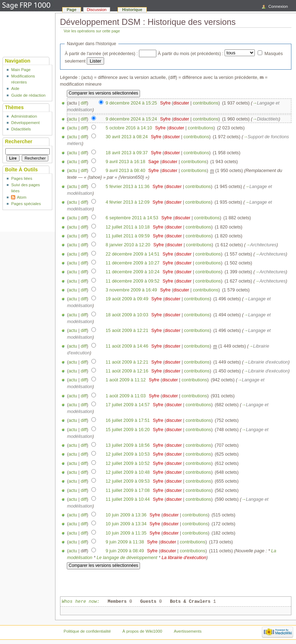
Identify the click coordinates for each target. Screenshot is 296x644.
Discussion (96, 10)
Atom (21, 197)
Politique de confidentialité (87, 631)
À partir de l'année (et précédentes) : (101, 54)
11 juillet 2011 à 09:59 (128, 236)
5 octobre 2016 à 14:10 (129, 128)
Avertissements (188, 631)
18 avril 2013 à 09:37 (127, 153)
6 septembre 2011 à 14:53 (132, 218)
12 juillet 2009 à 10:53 (128, 454)
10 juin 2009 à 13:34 (126, 524)
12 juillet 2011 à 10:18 (128, 227)
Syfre (165, 103)
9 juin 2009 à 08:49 (125, 551)
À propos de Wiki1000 (142, 631)
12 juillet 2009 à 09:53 (128, 481)
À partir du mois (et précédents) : (191, 54)
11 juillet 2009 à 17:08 (128, 490)
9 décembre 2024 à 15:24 (131, 119)
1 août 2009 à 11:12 (126, 380)
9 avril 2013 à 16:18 (125, 162)
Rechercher (19, 141)
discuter (181, 103)
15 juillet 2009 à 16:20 (128, 430)
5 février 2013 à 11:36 (127, 187)
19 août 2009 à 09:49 (127, 299)
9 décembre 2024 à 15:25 (131, 103)
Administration (24, 116)
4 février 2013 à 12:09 (127, 202)
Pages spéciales (26, 204)
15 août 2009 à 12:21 (127, 331)
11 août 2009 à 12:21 (127, 362)
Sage (154, 162)
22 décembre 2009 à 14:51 (133, 254)
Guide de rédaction (28, 95)
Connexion (278, 6)
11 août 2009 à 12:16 (127, 371)
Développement (25, 123)
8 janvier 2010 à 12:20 (128, 245)
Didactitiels (21, 129)
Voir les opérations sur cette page (92, 31)
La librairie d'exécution (184, 558)
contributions (206, 103)
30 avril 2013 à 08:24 (127, 137)
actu (73, 119)
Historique (132, 10)
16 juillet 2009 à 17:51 (128, 420)
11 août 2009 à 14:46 (127, 346)
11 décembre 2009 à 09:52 (133, 281)
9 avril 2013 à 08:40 (125, 171)
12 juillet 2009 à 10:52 (128, 463)
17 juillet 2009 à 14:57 (128, 405)
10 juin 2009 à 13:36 (126, 515)
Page (72, 10)
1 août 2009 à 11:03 (126, 396)
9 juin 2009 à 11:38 (125, 542)
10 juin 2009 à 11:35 (126, 533)
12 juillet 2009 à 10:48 (128, 472)
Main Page (21, 70)
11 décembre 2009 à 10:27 (133, 263)
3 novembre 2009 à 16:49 (131, 290)
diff (84, 103)
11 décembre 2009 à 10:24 (133, 272)
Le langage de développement (127, 558)
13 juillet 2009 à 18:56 (128, 445)
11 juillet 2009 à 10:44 (128, 499)
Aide (15, 88)
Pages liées (21, 178)
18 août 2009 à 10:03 (127, 315)
